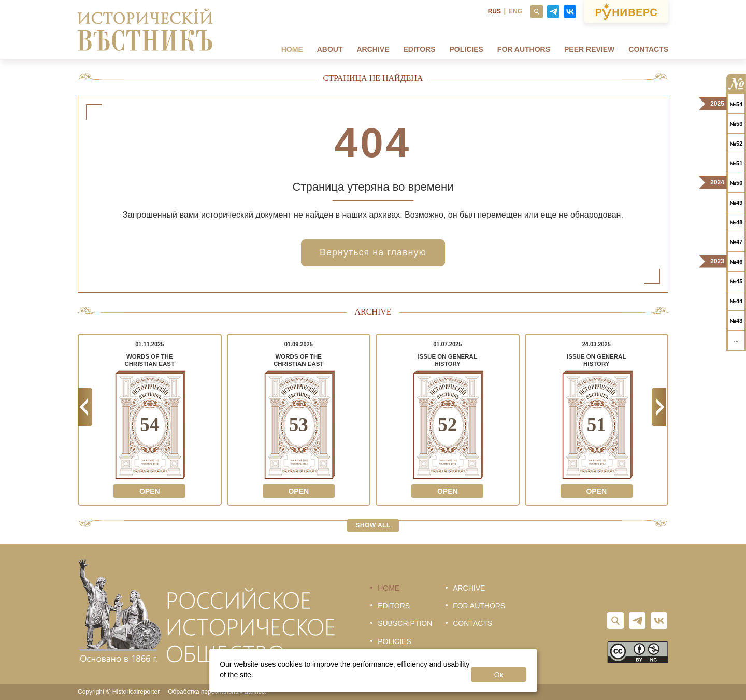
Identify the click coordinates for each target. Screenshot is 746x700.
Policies (467, 49)
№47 (736, 242)
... (736, 340)
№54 (736, 104)
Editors (420, 49)
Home (292, 49)
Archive (373, 49)
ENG (515, 11)
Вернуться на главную (373, 252)
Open (150, 491)
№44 (736, 301)
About (330, 49)
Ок (499, 675)
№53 (736, 124)
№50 (736, 183)
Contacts (648, 49)
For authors (479, 606)
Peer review (589, 49)
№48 (736, 222)
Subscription (405, 623)
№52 (736, 144)
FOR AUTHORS (524, 49)
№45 (736, 281)
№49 (736, 203)
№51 (736, 163)
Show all (373, 525)
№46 (736, 262)
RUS (494, 11)
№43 (736, 321)
